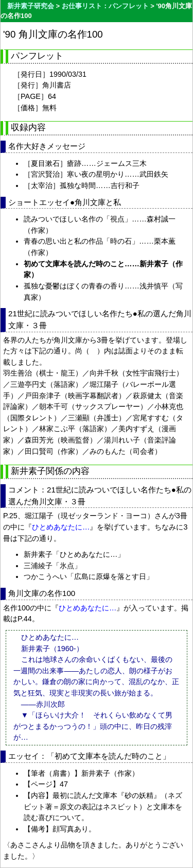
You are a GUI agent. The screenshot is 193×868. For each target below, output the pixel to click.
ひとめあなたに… (61, 527)
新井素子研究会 (31, 6)
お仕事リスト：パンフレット (105, 6)
